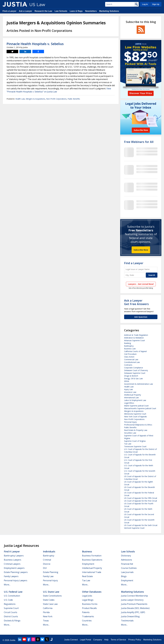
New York (48, 616)
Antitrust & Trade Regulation (136, 335)
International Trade (92, 572)
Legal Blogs (88, 600)
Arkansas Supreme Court (135, 340)
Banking (127, 343)
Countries (87, 621)
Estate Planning (51, 572)
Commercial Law (131, 359)
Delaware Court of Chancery (136, 370)
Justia (13, 640)
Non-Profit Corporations (56, 99)
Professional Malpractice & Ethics (138, 425)
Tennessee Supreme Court (135, 446)
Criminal (47, 560)
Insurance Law (130, 392)
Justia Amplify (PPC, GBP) (133, 612)
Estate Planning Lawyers (16, 572)
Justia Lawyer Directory (132, 600)
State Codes (49, 600)
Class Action (129, 357)
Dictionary (126, 556)
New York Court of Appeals (135, 417)
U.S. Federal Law (13, 592)
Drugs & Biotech (131, 376)
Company (98, 640)
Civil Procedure (130, 354)
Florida (46, 612)
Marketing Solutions (109, 11)
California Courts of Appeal (135, 351)
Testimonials (127, 621)
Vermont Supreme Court (134, 528)
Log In (145, 4)
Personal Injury (130, 422)
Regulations (10, 604)
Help (106, 640)
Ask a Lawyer (25, 11)
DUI (45, 568)
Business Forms (90, 604)
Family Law (48, 576)
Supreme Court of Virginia (135, 441)
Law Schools (61, 11)
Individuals (49, 551)
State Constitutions (52, 596)
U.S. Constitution (12, 596)
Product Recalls (89, 608)
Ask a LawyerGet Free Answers (136, 302)
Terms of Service (118, 640)
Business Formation (92, 556)
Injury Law (128, 389)
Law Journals (127, 572)
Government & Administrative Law (139, 384)
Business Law (130, 349)
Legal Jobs (87, 596)
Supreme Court (11, 608)
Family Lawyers (11, 576)
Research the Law (43, 11)
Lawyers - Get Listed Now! (141, 284)
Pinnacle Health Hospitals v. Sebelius (35, 44)
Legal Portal (85, 640)
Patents (86, 612)
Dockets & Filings (12, 621)
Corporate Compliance (134, 368)
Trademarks (88, 616)
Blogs (124, 576)
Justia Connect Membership (134, 596)
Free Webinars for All (139, 142)
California (48, 608)
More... (7, 585)
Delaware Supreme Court (135, 373)
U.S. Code (8, 600)
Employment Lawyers (14, 568)
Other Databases (92, 592)
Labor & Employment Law (135, 400)
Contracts (128, 365)
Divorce (47, 564)
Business (87, 551)
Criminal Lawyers (12, 564)
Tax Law (128, 444)
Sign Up (156, 4)
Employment (88, 564)
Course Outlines (129, 568)
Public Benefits (74, 99)
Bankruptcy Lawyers (14, 556)
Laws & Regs (76, 11)
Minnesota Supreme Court (135, 414)
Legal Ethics (129, 403)
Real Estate (87, 576)
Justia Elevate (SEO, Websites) (135, 608)
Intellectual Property (133, 395)
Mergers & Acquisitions (35, 99)
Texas (46, 621)
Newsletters (91, 11)
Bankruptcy (129, 346)
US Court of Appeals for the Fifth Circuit (141, 498)
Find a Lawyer (9, 11)
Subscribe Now (141, 250)
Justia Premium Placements (134, 604)
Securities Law (130, 433)
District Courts (11, 616)
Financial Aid (127, 564)
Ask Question (141, 317)
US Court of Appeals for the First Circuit (141, 501)
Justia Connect (71, 640)
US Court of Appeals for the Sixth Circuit (141, 525)
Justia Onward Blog (130, 616)
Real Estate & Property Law (136, 430)
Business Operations (92, 560)
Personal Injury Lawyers (16, 580)
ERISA (127, 381)
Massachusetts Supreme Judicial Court (140, 408)
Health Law (20, 99)
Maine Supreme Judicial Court (136, 406)
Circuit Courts (11, 612)
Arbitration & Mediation (134, 338)
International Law (131, 398)
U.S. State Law (51, 592)
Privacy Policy (135, 640)
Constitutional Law (132, 362)
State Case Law (50, 604)
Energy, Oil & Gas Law (133, 378)
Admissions (127, 560)
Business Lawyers (13, 560)
